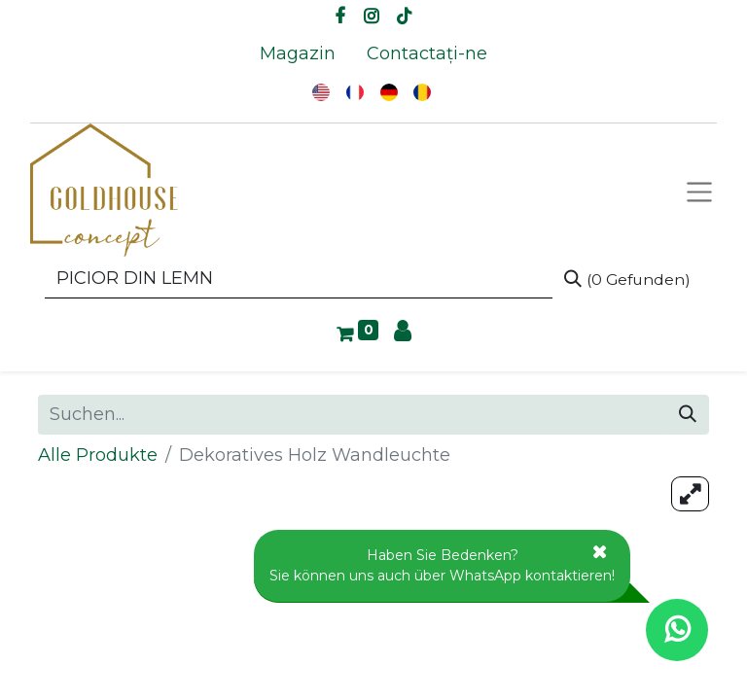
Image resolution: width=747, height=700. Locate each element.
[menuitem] (298, 54)
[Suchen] (627, 279)
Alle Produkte (98, 455)
